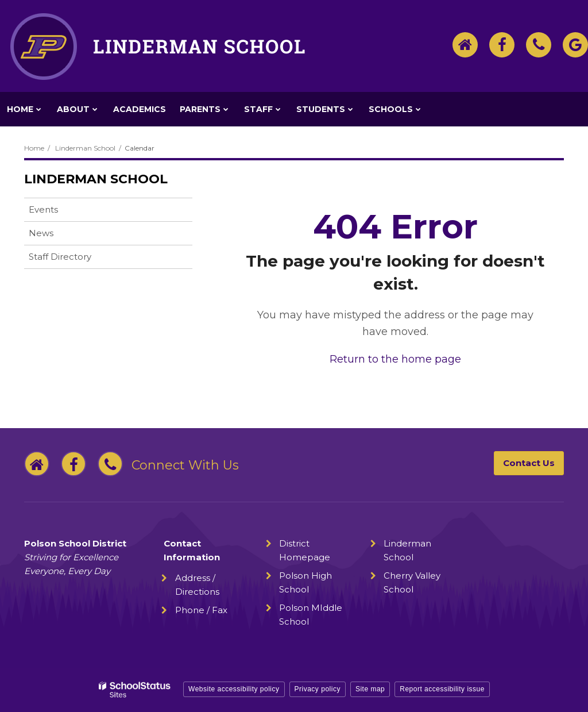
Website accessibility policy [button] (234, 689)
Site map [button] (370, 689)
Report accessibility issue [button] (442, 689)
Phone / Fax (201, 610)
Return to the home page (395, 359)
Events (43, 209)
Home (34, 148)
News (41, 233)
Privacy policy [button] (318, 689)
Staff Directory (60, 257)
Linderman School (85, 148)
